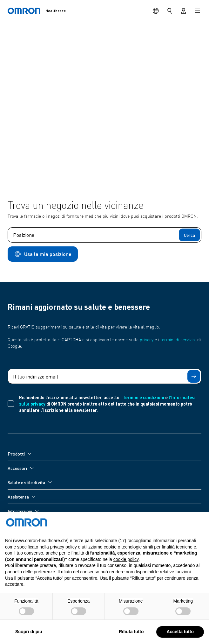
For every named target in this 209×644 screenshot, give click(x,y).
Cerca (189, 235)
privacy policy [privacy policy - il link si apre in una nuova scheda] (64, 561)
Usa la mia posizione (43, 254)
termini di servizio (178, 340)
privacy (147, 340)
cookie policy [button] (126, 573)
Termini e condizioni (143, 397)
